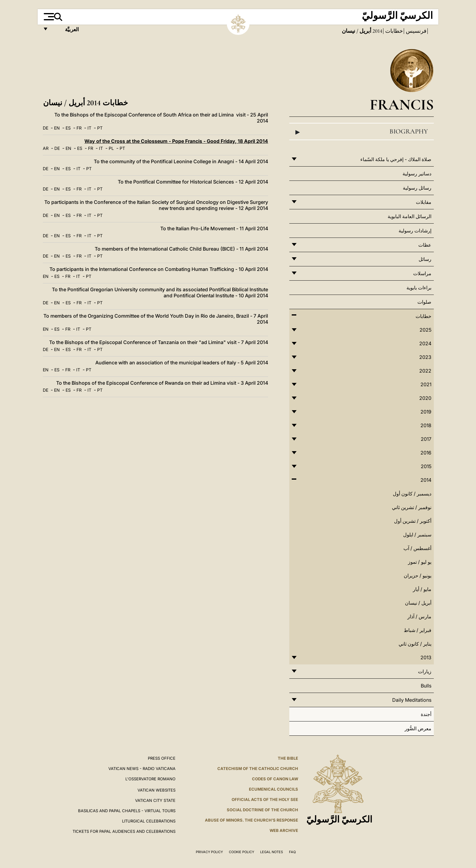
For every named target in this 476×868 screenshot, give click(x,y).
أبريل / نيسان (418, 603)
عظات (425, 245)
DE (46, 128)
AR (46, 148)
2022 (425, 371)
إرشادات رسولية (415, 231)
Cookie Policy (241, 852)
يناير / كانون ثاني (415, 644)
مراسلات (422, 273)
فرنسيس (416, 31)
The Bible (288, 758)
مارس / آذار (419, 616)
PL (111, 148)
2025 (425, 330)
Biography (362, 132)
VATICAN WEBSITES (156, 790)
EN (57, 128)
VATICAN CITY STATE (155, 800)
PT (100, 128)
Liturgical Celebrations (149, 821)
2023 (425, 357)
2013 (426, 657)
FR (79, 128)
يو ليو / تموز (420, 562)
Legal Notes (272, 852)
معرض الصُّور (418, 728)
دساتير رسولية (417, 174)
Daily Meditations (412, 700)
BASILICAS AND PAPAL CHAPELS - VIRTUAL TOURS (127, 811)
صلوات (424, 302)
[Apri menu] (48, 17)
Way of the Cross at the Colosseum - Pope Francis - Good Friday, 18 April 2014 (176, 141)
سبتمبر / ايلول (417, 535)
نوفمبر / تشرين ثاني (412, 507)
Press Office (162, 758)
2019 (426, 412)
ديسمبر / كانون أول (412, 494)
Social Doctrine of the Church (262, 810)
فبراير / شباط (418, 630)
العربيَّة (65, 31)
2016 (426, 453)
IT (89, 128)
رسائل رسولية (417, 188)
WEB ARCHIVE (284, 830)
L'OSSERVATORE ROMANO (150, 779)
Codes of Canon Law (275, 779)
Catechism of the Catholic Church (258, 768)
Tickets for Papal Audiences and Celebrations (124, 831)
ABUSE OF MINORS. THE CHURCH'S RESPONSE (252, 820)
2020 (425, 398)
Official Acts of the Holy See (265, 799)
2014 (377, 31)
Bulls (426, 686)
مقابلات (424, 202)
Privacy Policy (209, 852)
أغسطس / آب (417, 548)
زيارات (425, 671)
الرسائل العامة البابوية (410, 216)
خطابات (393, 31)
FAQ (292, 852)
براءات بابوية (419, 288)
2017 (426, 439)
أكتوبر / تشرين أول (413, 521)
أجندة (426, 714)
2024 (425, 343)
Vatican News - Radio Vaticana (142, 768)
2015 (426, 466)
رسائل (425, 259)
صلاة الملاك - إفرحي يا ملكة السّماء (396, 159)
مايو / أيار (422, 589)
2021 (426, 384)
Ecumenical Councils (274, 789)
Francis (402, 105)
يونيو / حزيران (418, 576)
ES (68, 128)
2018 (426, 425)
